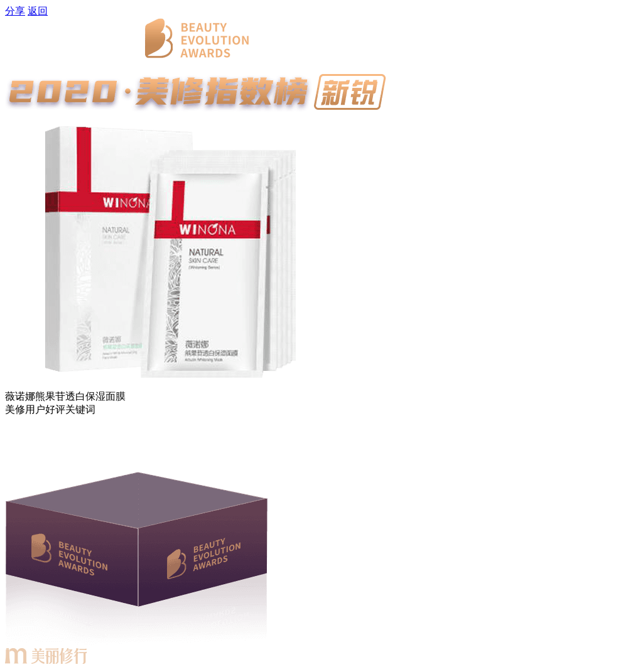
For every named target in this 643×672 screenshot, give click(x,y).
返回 (38, 11)
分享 (15, 11)
